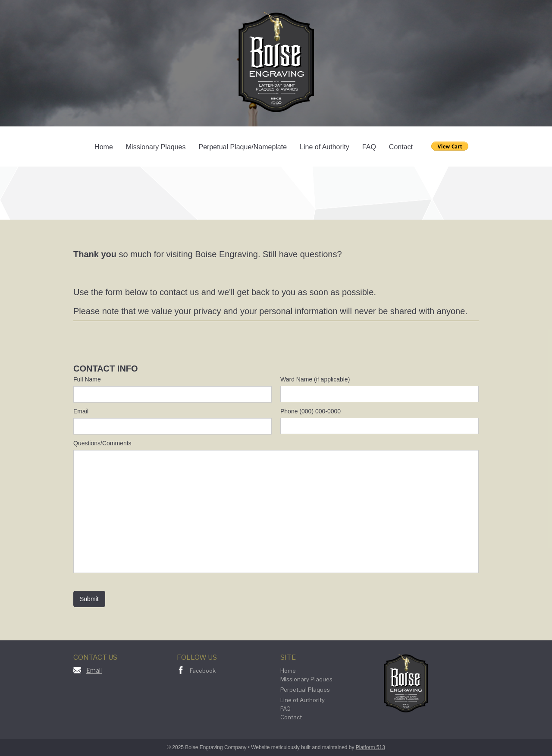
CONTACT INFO (106, 369)
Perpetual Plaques (305, 690)
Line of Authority (325, 147)
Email (81, 411)
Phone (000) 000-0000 (310, 411)
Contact (401, 147)
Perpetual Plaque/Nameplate (243, 147)
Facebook (203, 671)
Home (104, 147)
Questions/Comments (102, 443)
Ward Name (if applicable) (315, 379)
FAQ (369, 147)
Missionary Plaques (156, 147)
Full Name (87, 379)
